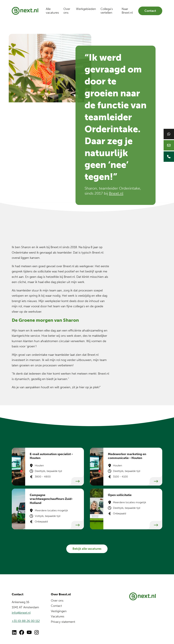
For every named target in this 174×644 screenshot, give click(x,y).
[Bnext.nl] (25, 11)
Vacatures (58, 616)
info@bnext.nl (21, 613)
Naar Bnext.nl (127, 11)
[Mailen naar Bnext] (169, 145)
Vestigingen (59, 611)
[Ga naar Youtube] (29, 632)
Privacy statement (63, 622)
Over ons (67, 11)
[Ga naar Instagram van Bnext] (37, 632)
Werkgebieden (86, 9)
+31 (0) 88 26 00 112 (26, 621)
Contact (150, 11)
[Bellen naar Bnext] (169, 157)
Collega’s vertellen (107, 11)
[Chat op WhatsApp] (169, 134)
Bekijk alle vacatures (87, 549)
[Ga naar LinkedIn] (14, 632)
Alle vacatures (52, 11)
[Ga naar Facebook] (22, 632)
